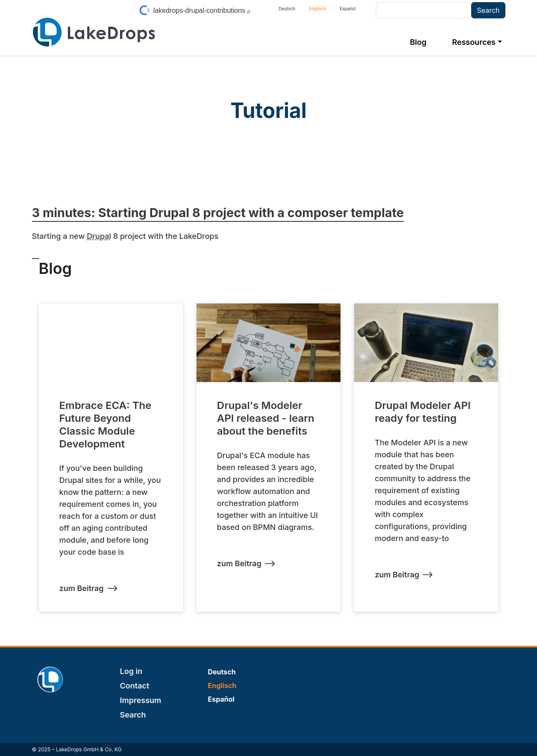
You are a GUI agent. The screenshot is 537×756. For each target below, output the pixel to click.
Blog (418, 42)
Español (348, 9)
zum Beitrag (82, 588)
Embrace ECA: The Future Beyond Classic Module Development (106, 425)
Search (133, 715)
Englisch (317, 9)
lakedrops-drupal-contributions (202, 10)
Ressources (474, 42)
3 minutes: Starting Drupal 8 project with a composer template (218, 213)
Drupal (99, 236)
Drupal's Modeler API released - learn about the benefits (266, 418)
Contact (135, 686)
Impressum (141, 700)
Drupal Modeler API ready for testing (423, 412)
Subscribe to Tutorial (35, 255)
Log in (131, 671)
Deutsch (287, 9)
